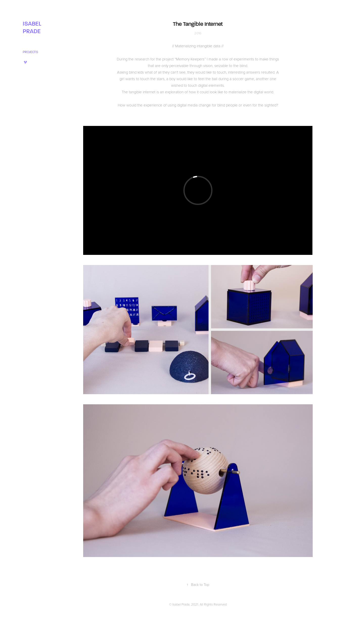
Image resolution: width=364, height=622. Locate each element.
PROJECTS (30, 52)
